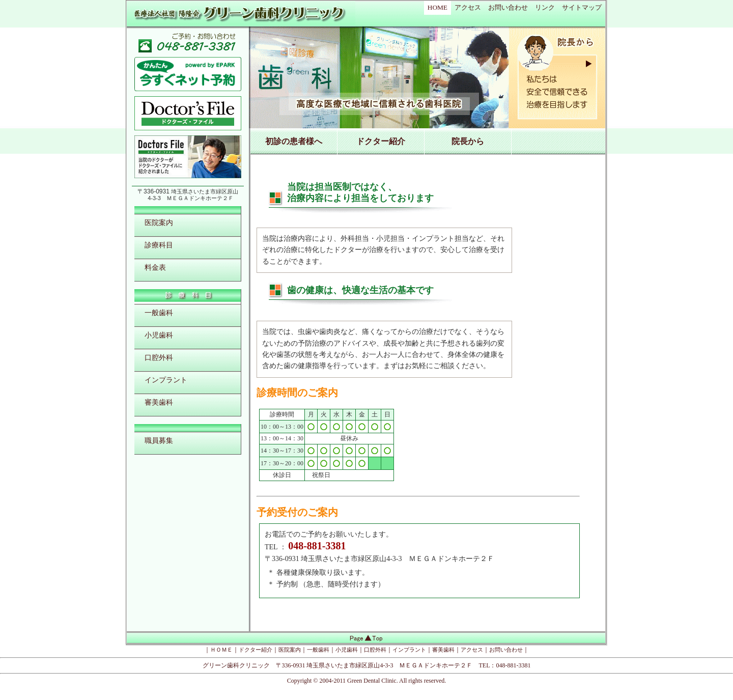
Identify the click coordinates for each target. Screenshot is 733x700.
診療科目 (159, 245)
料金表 (155, 267)
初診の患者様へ (294, 141)
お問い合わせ (508, 7)
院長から (468, 141)
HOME (438, 7)
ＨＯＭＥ (221, 650)
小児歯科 (159, 335)
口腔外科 (159, 357)
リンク (545, 7)
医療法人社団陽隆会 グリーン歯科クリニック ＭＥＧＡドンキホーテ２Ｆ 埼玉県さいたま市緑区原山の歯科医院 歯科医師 (240, 15)
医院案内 (159, 222)
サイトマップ (582, 7)
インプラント (166, 380)
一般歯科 (159, 313)
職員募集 (159, 440)
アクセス (468, 7)
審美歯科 (159, 402)
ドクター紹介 (381, 141)
